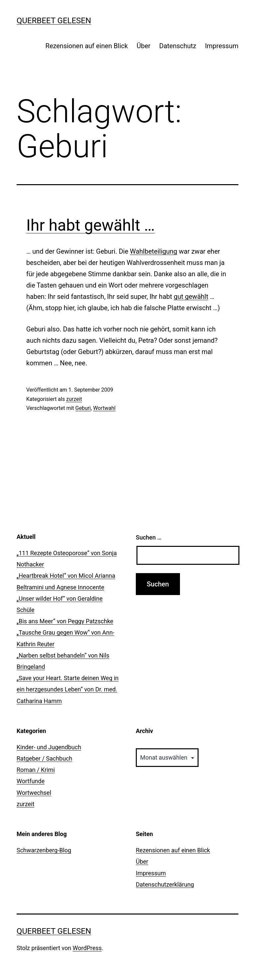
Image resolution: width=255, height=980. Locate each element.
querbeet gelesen (54, 21)
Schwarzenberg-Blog (44, 850)
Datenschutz (178, 46)
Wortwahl (104, 408)
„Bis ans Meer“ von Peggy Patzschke (65, 621)
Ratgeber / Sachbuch (44, 758)
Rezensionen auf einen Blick (87, 46)
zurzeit (74, 399)
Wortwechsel (34, 793)
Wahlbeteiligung (153, 251)
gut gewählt (191, 297)
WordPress (87, 948)
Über (144, 46)
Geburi (83, 408)
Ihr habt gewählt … (90, 225)
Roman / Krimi (36, 770)
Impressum (222, 46)
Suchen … (149, 537)
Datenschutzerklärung (165, 884)
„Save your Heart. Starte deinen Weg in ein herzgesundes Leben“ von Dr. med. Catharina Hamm (68, 689)
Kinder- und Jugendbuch (49, 747)
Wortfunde (31, 781)
